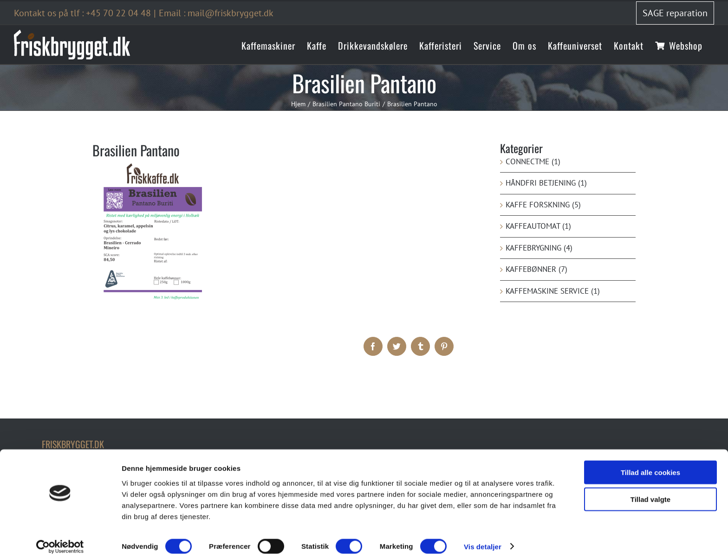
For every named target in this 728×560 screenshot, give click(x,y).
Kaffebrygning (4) (539, 248)
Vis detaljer (483, 542)
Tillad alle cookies (650, 467)
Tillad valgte (650, 495)
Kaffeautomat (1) (538, 226)
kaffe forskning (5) (543, 205)
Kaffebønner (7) (536, 269)
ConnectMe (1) (533, 161)
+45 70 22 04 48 (118, 13)
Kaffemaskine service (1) (553, 291)
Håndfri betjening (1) (546, 183)
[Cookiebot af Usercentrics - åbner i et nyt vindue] (60, 542)
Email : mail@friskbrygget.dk (216, 13)
